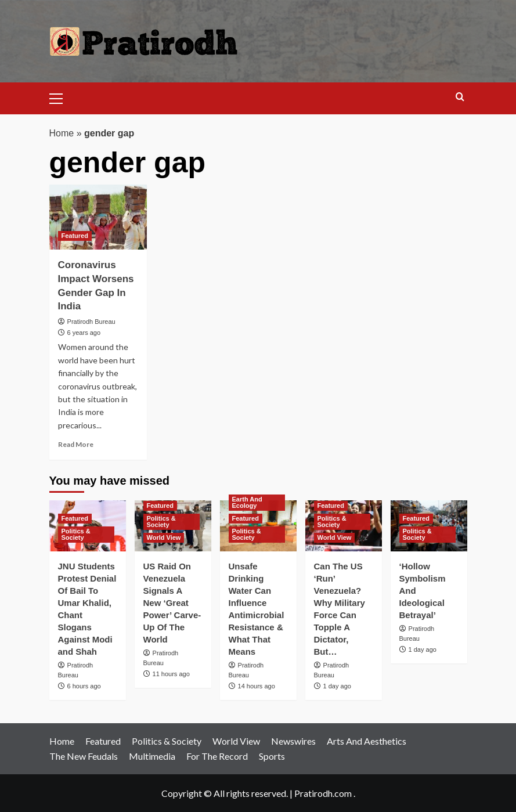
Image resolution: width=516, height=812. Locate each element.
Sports (272, 756)
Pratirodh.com (323, 793)
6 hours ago (84, 686)
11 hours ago (171, 674)
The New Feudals (84, 756)
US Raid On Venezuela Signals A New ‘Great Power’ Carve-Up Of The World (172, 603)
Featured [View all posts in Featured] (75, 236)
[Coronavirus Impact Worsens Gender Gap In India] (98, 217)
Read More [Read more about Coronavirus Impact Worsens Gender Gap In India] (76, 444)
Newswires (293, 741)
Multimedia (152, 756)
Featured (103, 741)
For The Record (217, 756)
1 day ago (337, 686)
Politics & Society (167, 741)
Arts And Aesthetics (367, 741)
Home (62, 133)
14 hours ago (257, 686)
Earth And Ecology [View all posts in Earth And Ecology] (247, 502)
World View (236, 741)
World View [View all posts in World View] (164, 537)
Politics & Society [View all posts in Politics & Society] (76, 534)
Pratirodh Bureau (91, 322)
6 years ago (84, 333)
